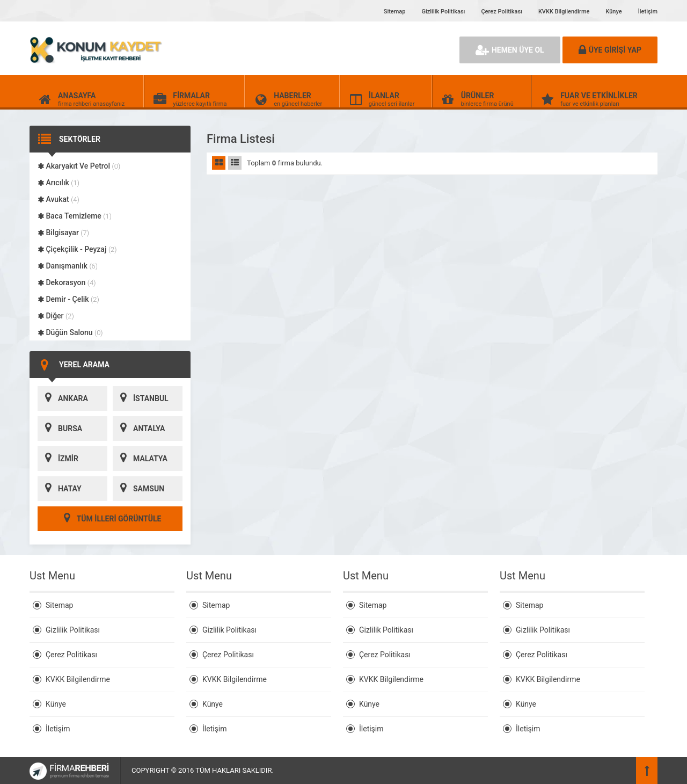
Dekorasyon (67, 282)
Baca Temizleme (75, 216)
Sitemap (395, 12)
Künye (613, 12)
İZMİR (58, 459)
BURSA (60, 429)
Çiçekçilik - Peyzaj (77, 249)
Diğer (56, 316)
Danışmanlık (68, 266)
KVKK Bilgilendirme (564, 12)
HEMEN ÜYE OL (510, 50)
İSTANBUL (141, 398)
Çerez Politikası (501, 12)
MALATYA (140, 459)
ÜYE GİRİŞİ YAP (610, 50)
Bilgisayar (63, 233)
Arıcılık (59, 183)
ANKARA (63, 398)
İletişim (648, 12)
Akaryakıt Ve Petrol (79, 166)
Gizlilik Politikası (443, 12)
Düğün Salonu (70, 332)
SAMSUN (138, 489)
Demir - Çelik (68, 299)
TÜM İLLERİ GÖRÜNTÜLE (110, 519)
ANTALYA (139, 429)
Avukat (59, 199)
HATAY (60, 489)
